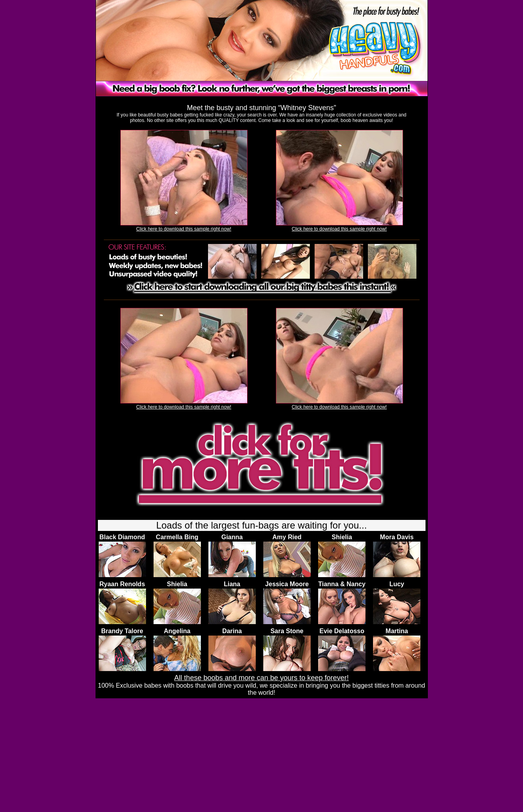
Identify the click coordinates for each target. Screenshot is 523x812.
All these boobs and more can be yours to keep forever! (261, 678)
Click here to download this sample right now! (184, 229)
